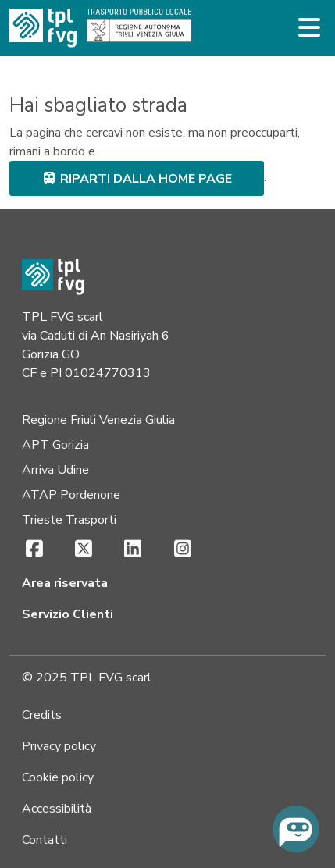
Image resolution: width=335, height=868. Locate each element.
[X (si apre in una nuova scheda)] (83, 550)
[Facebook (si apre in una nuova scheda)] (34, 550)
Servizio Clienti (68, 614)
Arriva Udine (55, 470)
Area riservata (65, 583)
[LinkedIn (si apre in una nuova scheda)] (133, 550)
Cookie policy (58, 777)
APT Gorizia (55, 445)
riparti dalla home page (137, 179)
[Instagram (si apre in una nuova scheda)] (182, 550)
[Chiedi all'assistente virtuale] (296, 829)
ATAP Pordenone (71, 495)
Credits (42, 715)
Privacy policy (59, 746)
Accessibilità (57, 809)
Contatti (45, 840)
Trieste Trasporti (69, 520)
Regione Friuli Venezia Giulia (98, 420)
